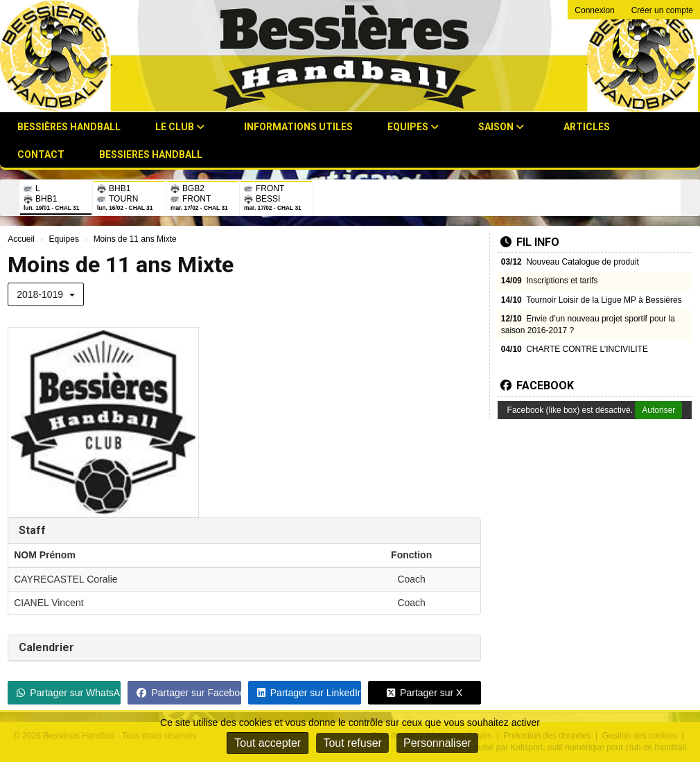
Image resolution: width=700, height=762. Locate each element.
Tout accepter (268, 743)
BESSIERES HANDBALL (151, 154)
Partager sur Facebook (189, 693)
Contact (41, 154)
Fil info (530, 242)
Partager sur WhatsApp (69, 693)
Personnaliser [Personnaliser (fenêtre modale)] (437, 743)
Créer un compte (662, 10)
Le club (180, 127)
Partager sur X (425, 693)
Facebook (537, 386)
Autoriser (658, 410)
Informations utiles (298, 127)
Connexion (594, 10)
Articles (587, 127)
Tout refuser (352, 743)
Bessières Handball (69, 127)
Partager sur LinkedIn (309, 693)
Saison (501, 127)
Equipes (413, 127)
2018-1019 (46, 294)
